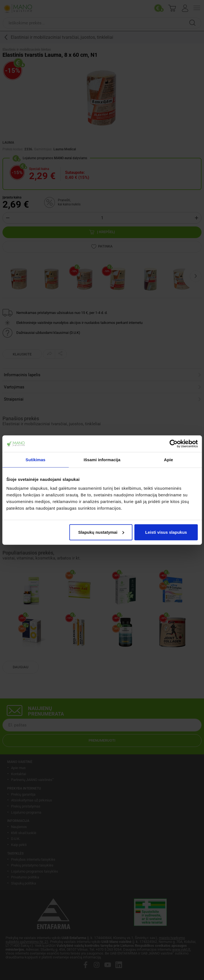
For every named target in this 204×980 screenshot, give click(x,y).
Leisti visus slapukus (166, 532)
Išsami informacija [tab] (102, 460)
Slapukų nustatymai (101, 532)
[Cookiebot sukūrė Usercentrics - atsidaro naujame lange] (173, 444)
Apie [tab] (168, 460)
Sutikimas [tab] (35, 460)
